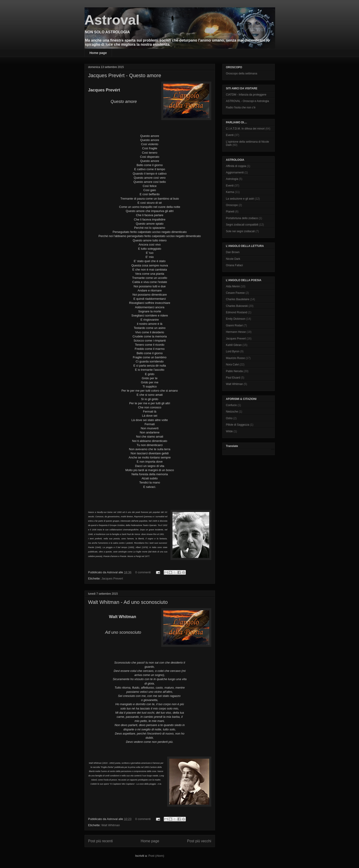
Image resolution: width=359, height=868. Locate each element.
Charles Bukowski (237, 306)
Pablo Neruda (234, 371)
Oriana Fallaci (235, 265)
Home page (98, 53)
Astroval (112, 20)
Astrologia (232, 179)
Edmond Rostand (237, 312)
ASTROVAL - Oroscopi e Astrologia (247, 101)
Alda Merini (233, 286)
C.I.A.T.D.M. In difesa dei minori (245, 129)
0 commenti (143, 572)
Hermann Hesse (236, 332)
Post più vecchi (199, 841)
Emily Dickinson (236, 319)
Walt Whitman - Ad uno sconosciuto (128, 602)
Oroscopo (232, 205)
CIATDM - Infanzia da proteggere (246, 95)
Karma (230, 192)
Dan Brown (233, 252)
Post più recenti (100, 841)
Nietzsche (232, 412)
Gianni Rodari (234, 325)
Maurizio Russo (236, 358)
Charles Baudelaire (238, 299)
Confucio (231, 405)
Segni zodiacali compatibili (242, 225)
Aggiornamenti (235, 172)
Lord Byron (233, 351)
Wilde (229, 431)
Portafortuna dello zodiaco (242, 218)
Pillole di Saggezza (238, 425)
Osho (229, 418)
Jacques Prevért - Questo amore (125, 75)
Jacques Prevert (112, 578)
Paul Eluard (233, 378)
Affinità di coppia (236, 166)
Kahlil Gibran (234, 345)
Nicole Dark (233, 259)
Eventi (230, 135)
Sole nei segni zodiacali (240, 231)
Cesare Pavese (235, 293)
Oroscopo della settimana (242, 74)
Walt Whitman (110, 825)
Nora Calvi (232, 365)
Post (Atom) (156, 856)
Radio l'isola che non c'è (241, 107)
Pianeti (230, 212)
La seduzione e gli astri (240, 199)
